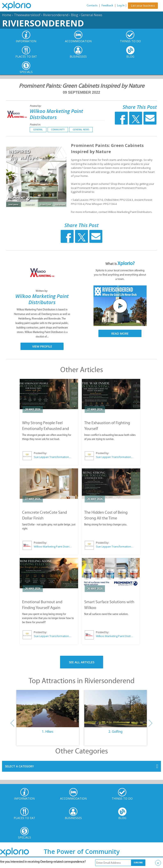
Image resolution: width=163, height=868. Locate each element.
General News (92, 15)
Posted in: (35, 124)
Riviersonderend (56, 15)
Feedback (107, 5)
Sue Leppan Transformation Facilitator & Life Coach (53, 457)
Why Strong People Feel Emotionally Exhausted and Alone (46, 428)
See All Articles (82, 662)
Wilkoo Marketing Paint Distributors (56, 114)
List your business (143, 6)
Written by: (42, 291)
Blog (75, 15)
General (38, 130)
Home (7, 15)
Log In (121, 5)
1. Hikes (48, 732)
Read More (120, 333)
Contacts (92, 5)
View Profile (42, 346)
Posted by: (36, 106)
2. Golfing (116, 732)
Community (58, 130)
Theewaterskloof (27, 15)
